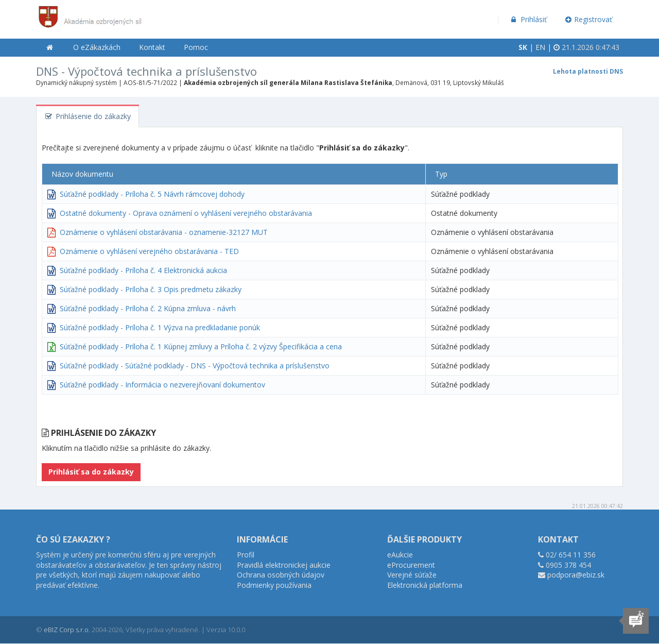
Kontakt (152, 47)
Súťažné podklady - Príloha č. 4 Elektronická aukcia (143, 270)
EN (540, 47)
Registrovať (589, 19)
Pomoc (196, 47)
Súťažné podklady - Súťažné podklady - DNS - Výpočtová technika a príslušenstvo (195, 366)
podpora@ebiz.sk (576, 575)
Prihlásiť (528, 19)
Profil (246, 555)
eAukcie (400, 555)
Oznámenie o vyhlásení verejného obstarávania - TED (149, 251)
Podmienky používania (274, 585)
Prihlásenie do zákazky (88, 116)
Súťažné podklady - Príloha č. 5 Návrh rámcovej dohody (152, 194)
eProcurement (411, 565)
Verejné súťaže (412, 575)
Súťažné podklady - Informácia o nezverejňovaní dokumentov (162, 385)
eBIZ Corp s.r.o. (67, 630)
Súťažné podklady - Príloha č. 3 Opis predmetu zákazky (151, 289)
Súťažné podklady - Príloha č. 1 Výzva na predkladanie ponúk (160, 327)
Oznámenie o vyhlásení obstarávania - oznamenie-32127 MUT (164, 232)
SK (523, 47)
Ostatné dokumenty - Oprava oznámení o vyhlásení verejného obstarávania (186, 213)
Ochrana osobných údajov (281, 575)
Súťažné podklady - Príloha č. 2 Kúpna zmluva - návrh (148, 308)
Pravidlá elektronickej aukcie (284, 565)
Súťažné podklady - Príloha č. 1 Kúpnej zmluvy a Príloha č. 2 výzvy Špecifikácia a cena (201, 346)
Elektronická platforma (425, 585)
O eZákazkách (97, 47)
